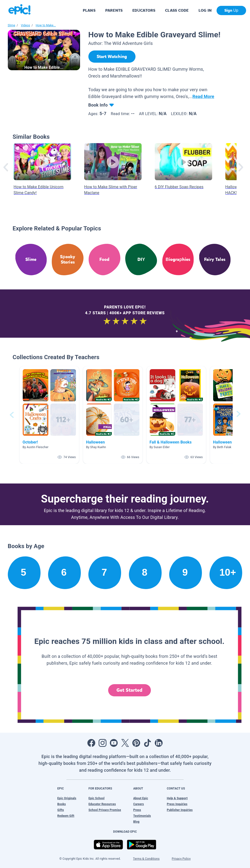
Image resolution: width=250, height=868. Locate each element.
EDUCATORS (144, 10)
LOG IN (205, 10)
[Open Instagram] (103, 743)
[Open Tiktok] (147, 743)
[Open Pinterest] (136, 743)
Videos (25, 25)
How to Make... (46, 25)
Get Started (129, 690)
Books (62, 804)
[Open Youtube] (114, 743)
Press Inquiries (177, 804)
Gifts (61, 810)
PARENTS (114, 10)
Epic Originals (67, 798)
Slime (12, 25)
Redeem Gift (66, 816)
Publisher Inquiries (180, 810)
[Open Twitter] (125, 743)
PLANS (89, 10)
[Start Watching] (112, 57)
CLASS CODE (177, 10)
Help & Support (177, 798)
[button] (49, 415)
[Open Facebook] (91, 743)
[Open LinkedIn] (159, 743)
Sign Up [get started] (231, 10)
